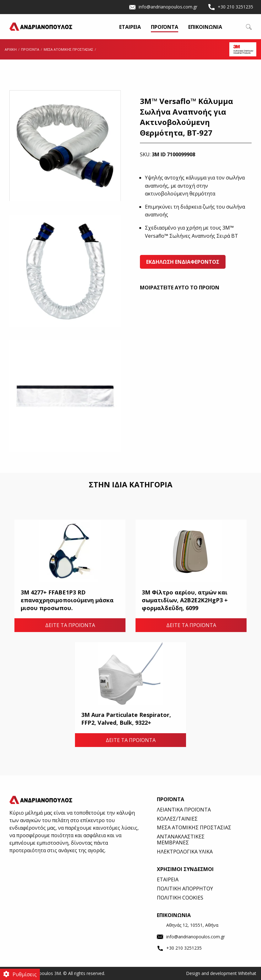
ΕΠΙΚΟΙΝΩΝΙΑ (205, 27)
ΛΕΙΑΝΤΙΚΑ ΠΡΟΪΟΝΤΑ (184, 810)
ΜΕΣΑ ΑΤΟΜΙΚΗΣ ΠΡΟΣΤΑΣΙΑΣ (194, 827)
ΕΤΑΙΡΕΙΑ (130, 27)
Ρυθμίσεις (25, 974)
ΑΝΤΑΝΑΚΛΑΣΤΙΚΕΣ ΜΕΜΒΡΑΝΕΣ (181, 840)
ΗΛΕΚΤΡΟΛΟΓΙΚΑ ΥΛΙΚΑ (185, 852)
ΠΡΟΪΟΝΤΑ (165, 27)
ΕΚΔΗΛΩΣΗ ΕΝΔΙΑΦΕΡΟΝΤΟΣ (183, 262)
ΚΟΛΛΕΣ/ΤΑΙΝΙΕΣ (177, 819)
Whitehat (247, 973)
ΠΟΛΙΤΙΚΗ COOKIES (180, 898)
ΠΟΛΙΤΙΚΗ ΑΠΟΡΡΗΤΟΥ (185, 889)
